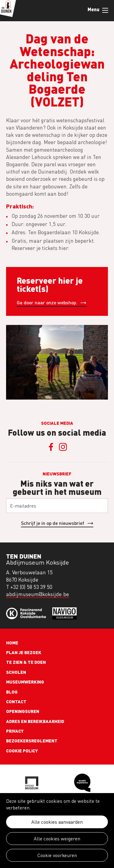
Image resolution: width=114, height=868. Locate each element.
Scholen (16, 672)
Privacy (15, 731)
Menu (105, 10)
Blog (12, 692)
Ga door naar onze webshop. (47, 302)
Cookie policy (22, 751)
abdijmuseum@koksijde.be (38, 594)
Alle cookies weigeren (57, 839)
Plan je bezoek (24, 652)
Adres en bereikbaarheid (35, 721)
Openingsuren (23, 711)
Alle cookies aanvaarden (57, 822)
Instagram (63, 447)
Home (12, 643)
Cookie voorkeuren (57, 855)
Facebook (51, 447)
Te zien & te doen (26, 662)
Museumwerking (25, 682)
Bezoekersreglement (32, 741)
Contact (16, 701)
